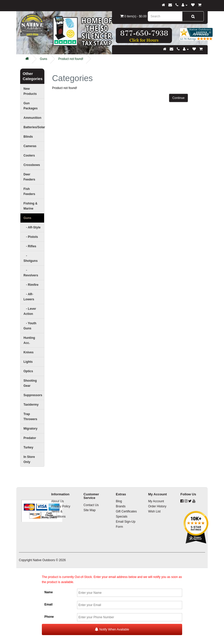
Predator (30, 438)
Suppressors (33, 395)
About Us (58, 501)
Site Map (89, 510)
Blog (119, 501)
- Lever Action (30, 311)
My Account (156, 501)
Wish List (154, 511)
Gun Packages (30, 106)
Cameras (30, 146)
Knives (28, 352)
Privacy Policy (61, 506)
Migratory (30, 429)
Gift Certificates (126, 511)
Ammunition (32, 118)
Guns (43, 59)
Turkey (28, 447)
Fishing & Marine (30, 206)
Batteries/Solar (34, 127)
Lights (28, 362)
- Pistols (31, 237)
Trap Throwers (30, 417)
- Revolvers (31, 273)
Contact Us (91, 505)
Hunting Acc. (29, 340)
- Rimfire (31, 285)
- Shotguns (30, 258)
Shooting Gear (30, 383)
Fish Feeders (29, 191)
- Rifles (30, 246)
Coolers (29, 156)
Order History (157, 506)
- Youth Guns (30, 326)
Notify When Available (112, 629)
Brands (121, 506)
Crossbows (32, 165)
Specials (122, 517)
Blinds (28, 137)
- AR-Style (32, 227)
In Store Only (29, 459)
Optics (28, 371)
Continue (178, 98)
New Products (30, 91)
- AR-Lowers (29, 297)
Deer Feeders (29, 177)
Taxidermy (31, 405)
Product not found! (71, 59)
